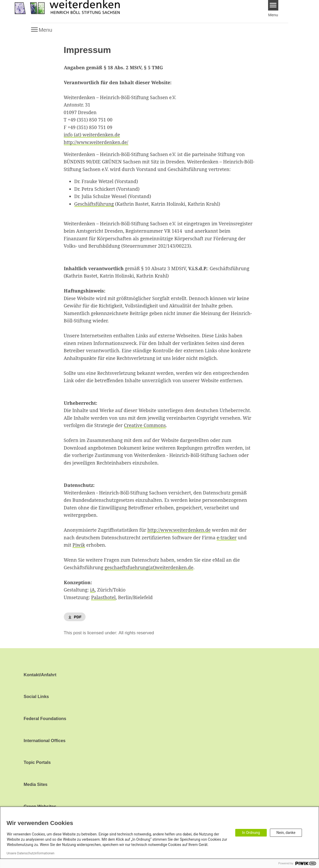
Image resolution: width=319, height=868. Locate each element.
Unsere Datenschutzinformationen (30, 853)
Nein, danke (286, 833)
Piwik (79, 545)
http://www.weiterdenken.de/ (96, 142)
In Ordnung (251, 833)
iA (92, 590)
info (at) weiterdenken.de (92, 135)
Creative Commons (145, 425)
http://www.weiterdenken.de (179, 530)
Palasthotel (103, 597)
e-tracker (227, 537)
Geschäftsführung (94, 204)
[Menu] (273, 5)
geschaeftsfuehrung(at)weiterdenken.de (149, 567)
